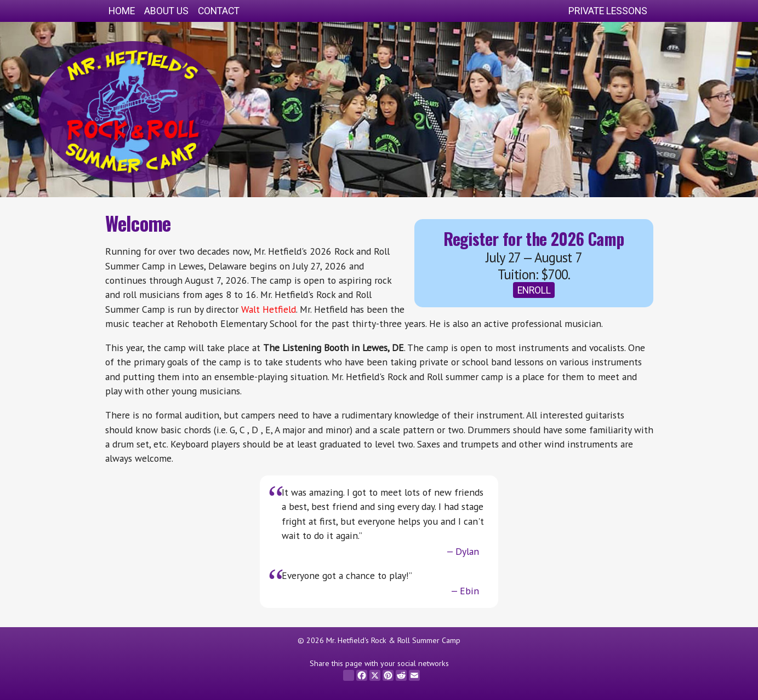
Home (122, 11)
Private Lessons (608, 11)
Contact (219, 11)
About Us (166, 11)
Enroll (534, 290)
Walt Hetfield (269, 309)
